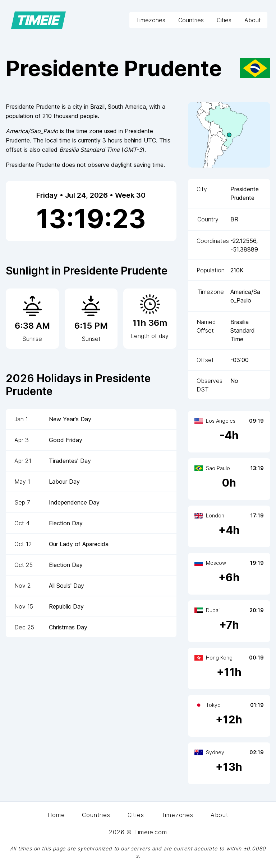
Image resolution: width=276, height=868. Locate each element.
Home (56, 815)
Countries (191, 20)
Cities (224, 20)
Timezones (151, 20)
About (253, 20)
